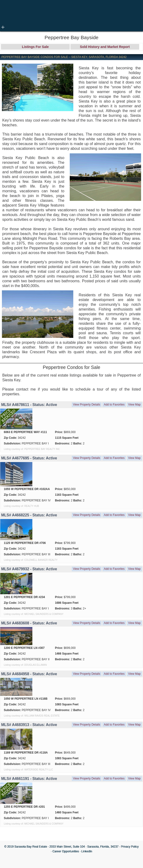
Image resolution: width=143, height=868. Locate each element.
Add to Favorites (114, 405)
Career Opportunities (66, 851)
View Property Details (87, 405)
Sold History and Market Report (105, 47)
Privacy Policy (130, 847)
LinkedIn (87, 851)
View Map (134, 405)
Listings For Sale (35, 47)
